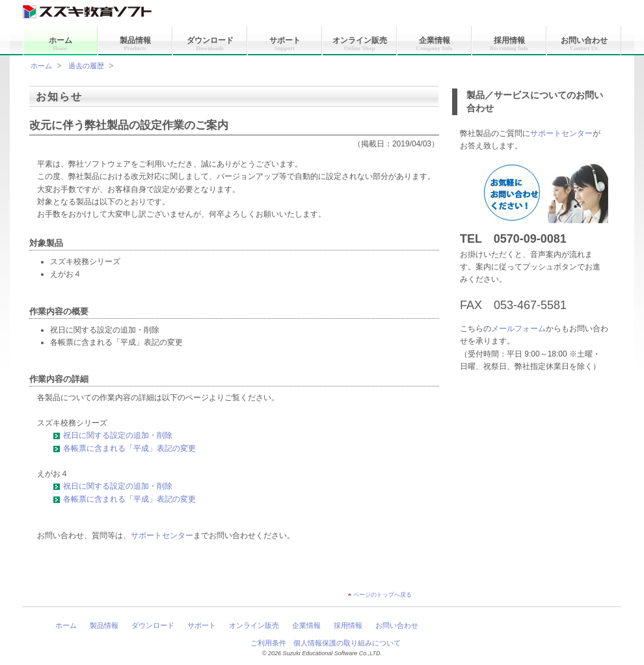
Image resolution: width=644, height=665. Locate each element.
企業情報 (435, 44)
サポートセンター (561, 133)
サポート (285, 44)
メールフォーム (518, 329)
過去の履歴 (86, 66)
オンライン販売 (360, 44)
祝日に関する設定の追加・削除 (113, 435)
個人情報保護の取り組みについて (347, 643)
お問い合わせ (584, 44)
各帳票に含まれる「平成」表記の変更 (124, 448)
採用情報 (509, 44)
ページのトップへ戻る (382, 595)
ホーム (60, 44)
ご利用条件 (268, 643)
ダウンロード (210, 44)
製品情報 (135, 44)
